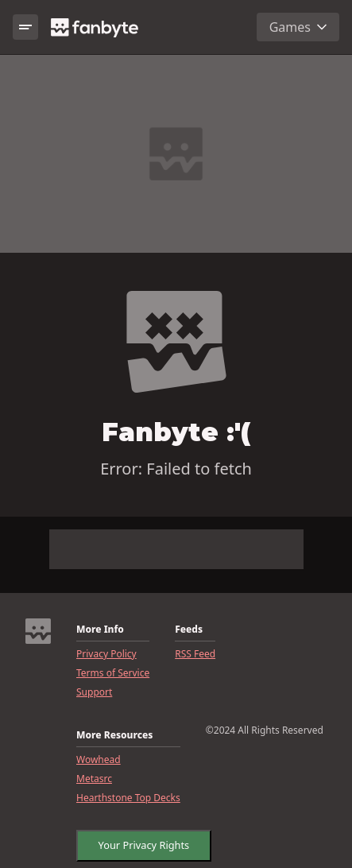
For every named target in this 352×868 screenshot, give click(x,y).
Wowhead (99, 760)
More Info (100, 630)
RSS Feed (195, 654)
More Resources (114, 735)
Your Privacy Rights (139, 842)
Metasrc (94, 779)
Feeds (189, 630)
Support (94, 692)
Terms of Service (113, 673)
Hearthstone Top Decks (128, 798)
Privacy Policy (106, 654)
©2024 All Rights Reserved (265, 730)
